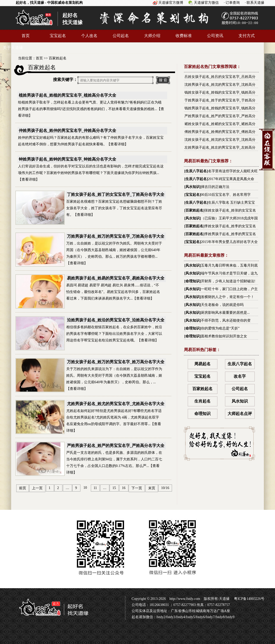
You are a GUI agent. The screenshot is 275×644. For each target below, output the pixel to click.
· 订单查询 (232, 3)
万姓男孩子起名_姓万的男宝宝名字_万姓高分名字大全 (116, 236)
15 (114, 488)
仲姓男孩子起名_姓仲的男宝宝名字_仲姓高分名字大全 (67, 130)
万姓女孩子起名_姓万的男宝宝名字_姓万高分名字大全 (116, 362)
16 (124, 488)
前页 (23, 488)
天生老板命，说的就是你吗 (222, 305)
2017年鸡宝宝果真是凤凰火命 (231, 179)
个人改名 (89, 36)
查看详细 (117, 144)
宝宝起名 (58, 36)
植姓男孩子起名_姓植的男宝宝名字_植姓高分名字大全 (67, 95)
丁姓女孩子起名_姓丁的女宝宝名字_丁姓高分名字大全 (116, 194)
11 (95, 488)
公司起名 (121, 36)
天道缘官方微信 (206, 3)
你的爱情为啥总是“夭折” (220, 328)
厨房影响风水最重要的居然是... (225, 313)
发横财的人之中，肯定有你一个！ (228, 297)
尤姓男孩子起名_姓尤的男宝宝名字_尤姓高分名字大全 (116, 404)
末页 (152, 488)
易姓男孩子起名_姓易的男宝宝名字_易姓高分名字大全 (116, 278)
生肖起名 (202, 401)
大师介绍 (152, 36)
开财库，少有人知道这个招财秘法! (228, 281)
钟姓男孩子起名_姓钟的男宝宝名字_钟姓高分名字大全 (67, 159)
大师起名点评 (240, 414)
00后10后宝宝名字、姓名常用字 (226, 195)
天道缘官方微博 (171, 3)
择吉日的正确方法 (215, 187)
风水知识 (193, 187)
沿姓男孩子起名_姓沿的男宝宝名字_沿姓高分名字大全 (116, 320)
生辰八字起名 (196, 171)
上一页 (37, 488)
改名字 (240, 376)
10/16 (165, 488)
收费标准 (184, 36)
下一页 (137, 488)
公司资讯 (215, 36)
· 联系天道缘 (255, 3)
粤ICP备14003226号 (249, 599)
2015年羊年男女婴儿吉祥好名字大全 (229, 242)
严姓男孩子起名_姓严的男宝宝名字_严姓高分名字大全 (116, 446)
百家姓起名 (58, 58)
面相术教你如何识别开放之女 (224, 336)
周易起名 (202, 364)
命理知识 (193, 281)
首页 (26, 36)
